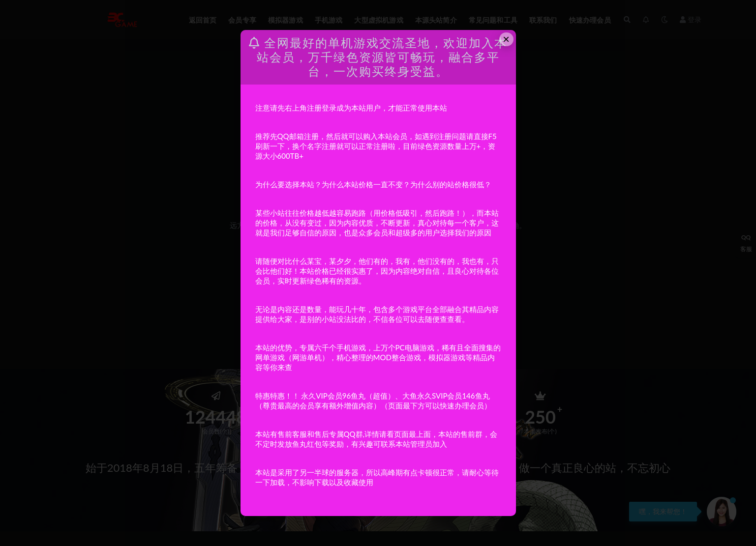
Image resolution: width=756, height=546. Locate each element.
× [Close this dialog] (506, 39)
